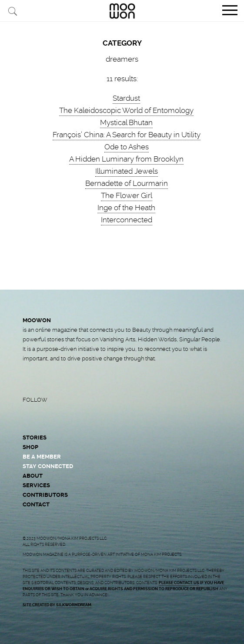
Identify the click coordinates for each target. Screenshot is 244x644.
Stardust (126, 98)
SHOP (30, 447)
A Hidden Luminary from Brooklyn (126, 159)
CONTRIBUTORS (45, 495)
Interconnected (127, 220)
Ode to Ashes (127, 147)
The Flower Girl (127, 195)
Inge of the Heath (126, 208)
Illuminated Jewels (127, 171)
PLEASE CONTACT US (179, 583)
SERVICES (36, 485)
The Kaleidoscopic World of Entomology (126, 110)
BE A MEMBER (42, 457)
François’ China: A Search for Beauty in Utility (127, 135)
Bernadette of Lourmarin (127, 183)
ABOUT (33, 476)
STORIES (35, 438)
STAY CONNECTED (48, 466)
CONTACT (36, 504)
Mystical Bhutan (126, 122)
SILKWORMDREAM (74, 605)
